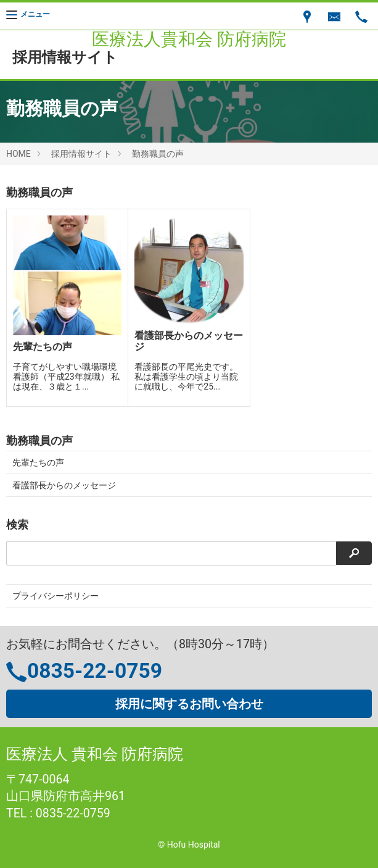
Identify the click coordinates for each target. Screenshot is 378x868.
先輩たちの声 (38, 462)
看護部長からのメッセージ (64, 485)
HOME (18, 154)
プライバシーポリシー (55, 596)
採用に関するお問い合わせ (189, 704)
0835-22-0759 (95, 671)
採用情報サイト (81, 154)
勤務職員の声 (158, 154)
